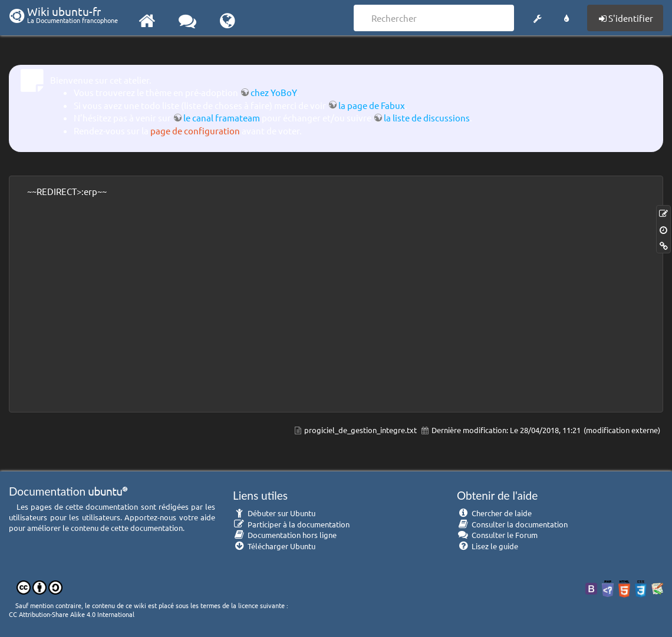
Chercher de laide (494, 513)
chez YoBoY (274, 92)
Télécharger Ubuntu (274, 546)
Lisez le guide (487, 546)
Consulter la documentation (512, 524)
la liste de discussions (427, 118)
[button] (537, 16)
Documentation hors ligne (285, 535)
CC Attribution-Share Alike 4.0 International (72, 614)
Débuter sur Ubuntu (274, 513)
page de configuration (195, 131)
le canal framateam (222, 118)
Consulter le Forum (497, 535)
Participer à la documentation (291, 524)
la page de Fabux (372, 105)
